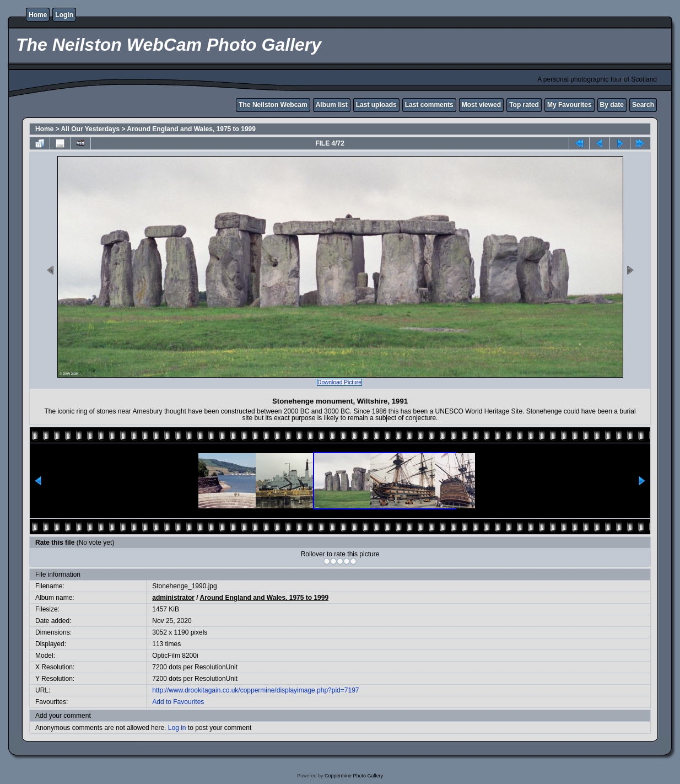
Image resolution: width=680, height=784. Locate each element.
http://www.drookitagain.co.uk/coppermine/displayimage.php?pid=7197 (255, 690)
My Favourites (570, 105)
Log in (177, 728)
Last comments (429, 105)
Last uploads (376, 105)
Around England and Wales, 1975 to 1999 (191, 129)
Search (643, 105)
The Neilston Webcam (273, 105)
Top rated (524, 105)
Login (64, 15)
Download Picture (339, 382)
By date (612, 105)
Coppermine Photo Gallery (354, 776)
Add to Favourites (178, 702)
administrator (173, 598)
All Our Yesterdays (91, 129)
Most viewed (481, 105)
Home (38, 15)
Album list (332, 105)
